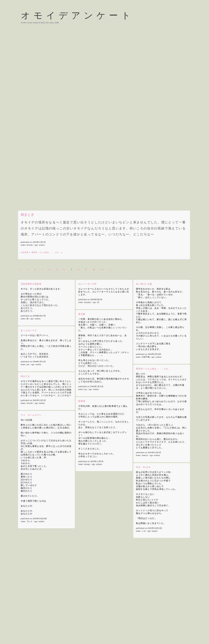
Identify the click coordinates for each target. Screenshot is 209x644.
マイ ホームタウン (31, 415)
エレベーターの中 (88, 284)
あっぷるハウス (29, 330)
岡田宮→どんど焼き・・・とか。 (46, 252)
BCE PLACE (143, 467)
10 (94, 270)
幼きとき (27, 215)
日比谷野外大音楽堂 (31, 284)
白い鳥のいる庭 (144, 284)
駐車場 (25, 252)
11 (102, 270)
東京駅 (82, 314)
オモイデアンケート (77, 15)
